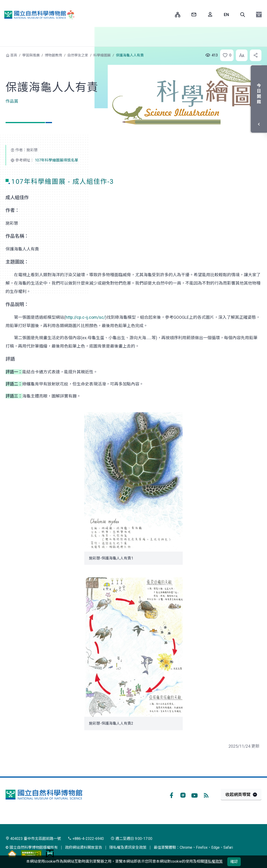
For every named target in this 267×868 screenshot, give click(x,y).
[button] (243, 15)
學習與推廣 (31, 55)
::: (168, 15)
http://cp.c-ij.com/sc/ (85, 317)
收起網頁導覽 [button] (238, 794)
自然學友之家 (78, 55)
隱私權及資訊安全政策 (128, 847)
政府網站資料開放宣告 (84, 847)
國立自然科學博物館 (38, 15)
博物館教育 (54, 55)
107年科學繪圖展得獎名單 (57, 160)
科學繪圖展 (102, 55)
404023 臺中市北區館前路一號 (33, 839)
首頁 (14, 55)
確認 (234, 862)
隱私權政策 (213, 861)
